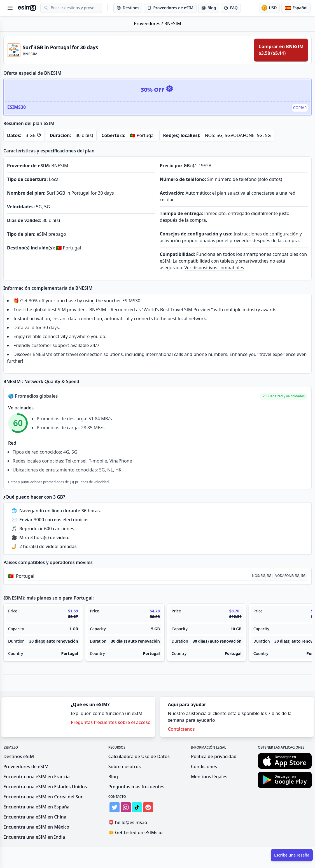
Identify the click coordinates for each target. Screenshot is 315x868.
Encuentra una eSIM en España (36, 807)
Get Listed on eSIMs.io (136, 832)
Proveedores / (149, 23)
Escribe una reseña (292, 855)
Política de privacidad (214, 756)
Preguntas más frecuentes (136, 787)
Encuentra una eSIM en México (36, 827)
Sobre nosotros (125, 766)
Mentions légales (209, 777)
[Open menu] (10, 8)
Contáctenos (181, 729)
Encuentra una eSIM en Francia (37, 777)
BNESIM (173, 23)
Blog (113, 777)
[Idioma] (296, 8)
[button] (283, 396)
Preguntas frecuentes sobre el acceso (111, 722)
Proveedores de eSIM (26, 766)
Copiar (300, 108)
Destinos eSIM (19, 756)
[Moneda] (270, 8)
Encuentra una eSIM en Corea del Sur (43, 797)
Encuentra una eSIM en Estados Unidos (45, 787)
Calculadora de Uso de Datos (139, 756)
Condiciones (204, 766)
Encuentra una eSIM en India (34, 837)
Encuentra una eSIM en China (35, 817)
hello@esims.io (129, 823)
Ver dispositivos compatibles (214, 268)
